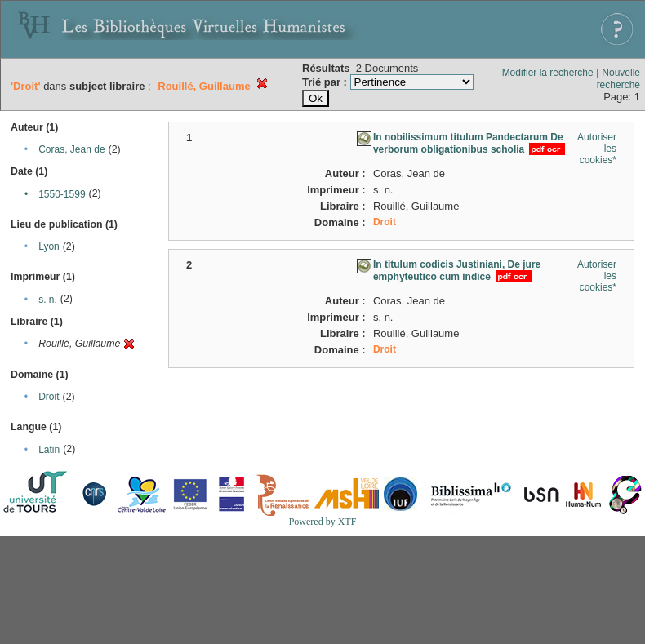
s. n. (48, 300)
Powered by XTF (323, 522)
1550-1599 (62, 194)
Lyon (49, 246)
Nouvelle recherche (618, 79)
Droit (49, 397)
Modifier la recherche (548, 73)
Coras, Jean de (71, 149)
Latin (49, 450)
